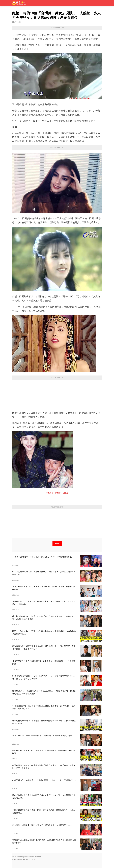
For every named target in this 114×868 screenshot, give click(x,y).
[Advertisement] (57, 395)
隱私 (30, 860)
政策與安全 (22, 860)
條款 (27, 860)
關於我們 (15, 860)
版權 (34, 860)
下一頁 (57, 544)
